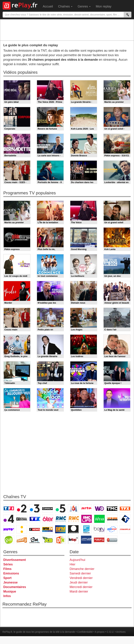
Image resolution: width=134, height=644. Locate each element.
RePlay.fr (7, 632)
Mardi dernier (79, 591)
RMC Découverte (61, 519)
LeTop (73, 540)
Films (7, 569)
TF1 (9, 508)
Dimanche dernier (82, 569)
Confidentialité (85, 632)
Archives (121, 632)
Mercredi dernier (81, 587)
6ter (48, 519)
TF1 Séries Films (35, 519)
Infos (7, 596)
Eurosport (112, 529)
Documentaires (15, 587)
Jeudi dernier (79, 582)
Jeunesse (10, 582)
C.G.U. (110, 632)
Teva (99, 519)
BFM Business (60, 529)
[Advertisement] (67, 30)
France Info (22, 529)
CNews (35, 529)
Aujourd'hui (77, 560)
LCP (86, 540)
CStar (22, 519)
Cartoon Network (35, 540)
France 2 (22, 508)
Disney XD (47, 540)
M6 (73, 508)
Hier (72, 564)
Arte (86, 508)
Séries (8, 564)
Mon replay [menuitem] (104, 6)
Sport (7, 578)
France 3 (35, 508)
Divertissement (15, 560)
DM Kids (60, 540)
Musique (10, 591)
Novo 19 (9, 529)
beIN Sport (99, 529)
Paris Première (112, 519)
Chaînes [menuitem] (65, 6)
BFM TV (47, 529)
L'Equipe (125, 529)
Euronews (73, 529)
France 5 (60, 508)
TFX (125, 508)
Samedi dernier (80, 573)
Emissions (11, 573)
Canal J (22, 540)
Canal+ (47, 508)
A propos (100, 632)
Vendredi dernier (81, 578)
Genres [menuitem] (84, 6)
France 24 (86, 529)
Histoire (112, 540)
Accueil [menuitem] (48, 6)
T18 (125, 519)
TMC (112, 508)
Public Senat (99, 540)
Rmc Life (87, 519)
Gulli (9, 540)
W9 (99, 508)
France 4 (9, 519)
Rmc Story (74, 519)
